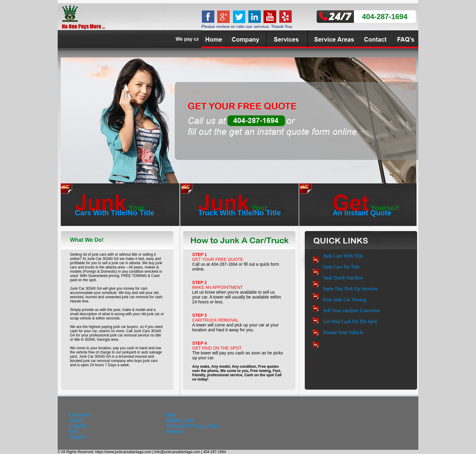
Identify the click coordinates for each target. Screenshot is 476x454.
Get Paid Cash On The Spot (350, 321)
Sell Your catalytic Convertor (351, 311)
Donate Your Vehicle (343, 332)
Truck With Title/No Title (240, 213)
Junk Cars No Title (341, 267)
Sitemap (175, 431)
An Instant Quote (362, 213)
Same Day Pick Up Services (350, 289)
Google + (78, 437)
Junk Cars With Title (343, 256)
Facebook (79, 415)
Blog (171, 415)
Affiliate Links (180, 420)
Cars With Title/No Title (115, 213)
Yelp (73, 431)
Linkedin (78, 426)
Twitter (76, 420)
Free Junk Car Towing (345, 300)
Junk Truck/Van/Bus (343, 278)
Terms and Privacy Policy (193, 426)
